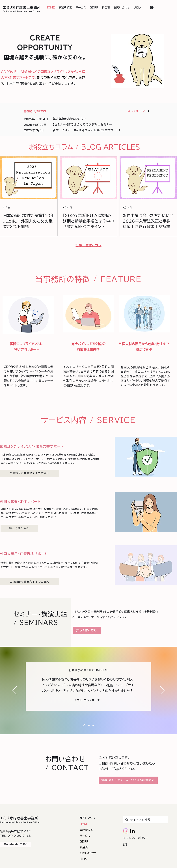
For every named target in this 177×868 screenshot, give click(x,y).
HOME (84, 824)
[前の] (15, 691)
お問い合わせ (88, 853)
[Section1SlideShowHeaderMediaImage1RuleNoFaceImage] (84, 725)
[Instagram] (126, 831)
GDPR (84, 842)
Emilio (6, 11)
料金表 (84, 847)
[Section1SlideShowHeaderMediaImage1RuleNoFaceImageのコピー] (89, 725)
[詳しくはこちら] (139, 111)
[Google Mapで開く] (16, 844)
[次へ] (162, 691)
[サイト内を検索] (145, 820)
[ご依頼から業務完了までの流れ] (30, 473)
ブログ (84, 859)
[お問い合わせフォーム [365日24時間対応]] (128, 780)
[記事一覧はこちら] (88, 245)
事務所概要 (86, 830)
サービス (85, 836)
